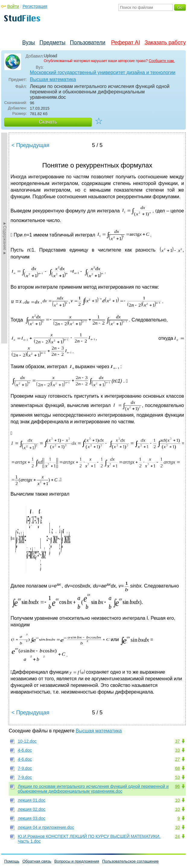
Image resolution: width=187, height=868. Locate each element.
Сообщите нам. (162, 61)
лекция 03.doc (32, 818)
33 (177, 750)
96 (177, 786)
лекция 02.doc (32, 809)
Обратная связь (37, 861)
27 (177, 759)
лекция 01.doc (32, 800)
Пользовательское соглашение (130, 861)
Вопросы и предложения (77, 861)
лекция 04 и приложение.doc (46, 827)
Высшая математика (53, 79)
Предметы (52, 42)
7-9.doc (25, 768)
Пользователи (88, 42)
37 (177, 741)
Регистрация (35, 6)
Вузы (29, 42)
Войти (13, 6)
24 (177, 836)
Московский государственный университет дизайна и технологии (103, 72)
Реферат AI (125, 42)
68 (177, 768)
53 (177, 777)
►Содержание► (5, 238)
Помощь (12, 861)
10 (177, 800)
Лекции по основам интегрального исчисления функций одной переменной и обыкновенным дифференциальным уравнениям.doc (93, 789)
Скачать (48, 122)
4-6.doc (25, 750)
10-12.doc (27, 741)
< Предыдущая (30, 145)
